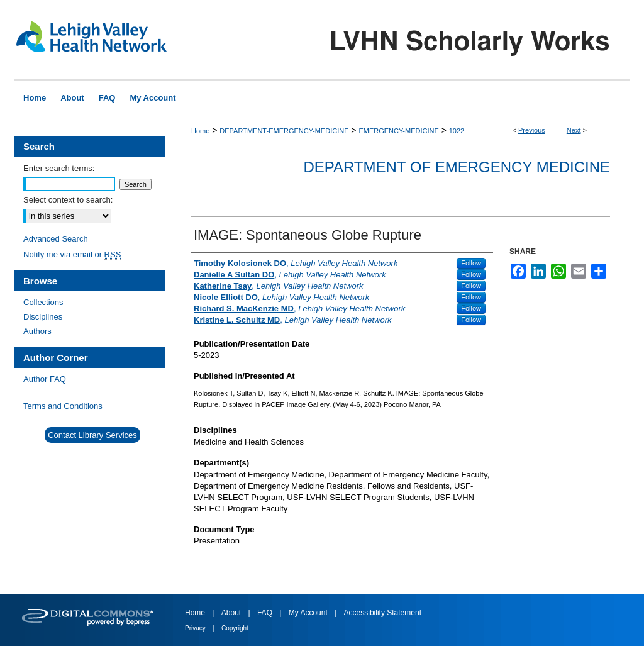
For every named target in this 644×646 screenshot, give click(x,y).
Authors (37, 331)
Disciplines (43, 317)
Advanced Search (56, 239)
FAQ (266, 613)
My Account (309, 613)
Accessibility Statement (383, 613)
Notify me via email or (72, 254)
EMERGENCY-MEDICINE (398, 131)
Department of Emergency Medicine (457, 167)
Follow (471, 263)
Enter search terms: (59, 168)
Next (574, 130)
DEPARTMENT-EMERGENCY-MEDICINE (284, 131)
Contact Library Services (92, 435)
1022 (457, 131)
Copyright (235, 628)
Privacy (196, 628)
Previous (532, 130)
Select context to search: (68, 200)
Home (200, 131)
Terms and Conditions (63, 406)
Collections (43, 302)
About (232, 613)
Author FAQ (45, 379)
